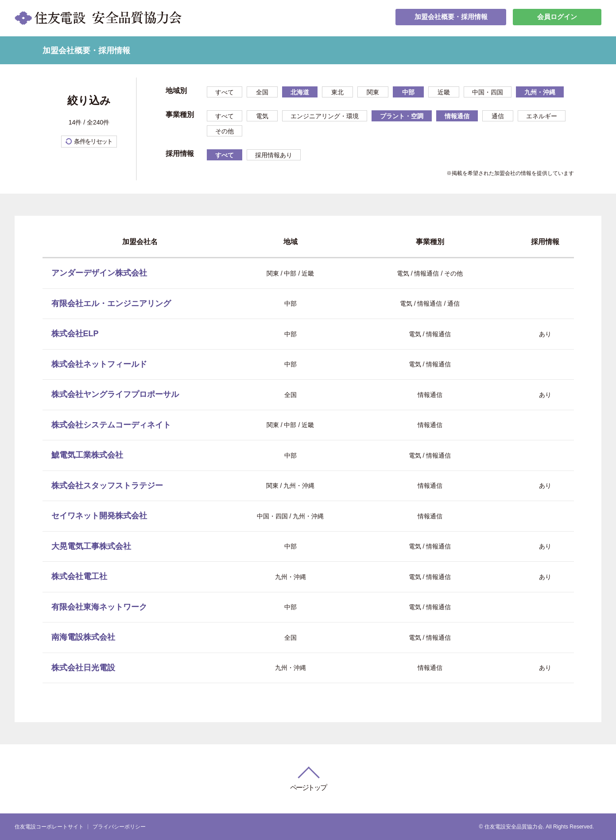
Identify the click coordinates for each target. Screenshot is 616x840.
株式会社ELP (75, 334)
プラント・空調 (402, 116)
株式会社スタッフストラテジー (107, 486)
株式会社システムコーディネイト (111, 425)
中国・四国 (488, 92)
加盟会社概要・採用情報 (451, 18)
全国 (262, 92)
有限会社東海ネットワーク (99, 607)
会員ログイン (557, 18)
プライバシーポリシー (119, 827)
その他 (225, 131)
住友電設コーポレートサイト (49, 827)
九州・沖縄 (540, 92)
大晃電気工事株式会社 (91, 546)
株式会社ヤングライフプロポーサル (115, 394)
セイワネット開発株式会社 (99, 516)
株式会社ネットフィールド (99, 364)
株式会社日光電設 (83, 668)
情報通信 (457, 116)
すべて (225, 92)
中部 (408, 92)
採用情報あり (274, 155)
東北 (337, 92)
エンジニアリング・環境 (325, 116)
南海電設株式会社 (83, 637)
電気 (262, 116)
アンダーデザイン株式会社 (99, 273)
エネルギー (542, 116)
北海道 (300, 92)
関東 (373, 92)
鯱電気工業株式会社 (87, 455)
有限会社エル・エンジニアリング (111, 303)
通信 (498, 116)
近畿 (444, 92)
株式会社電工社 (79, 576)
